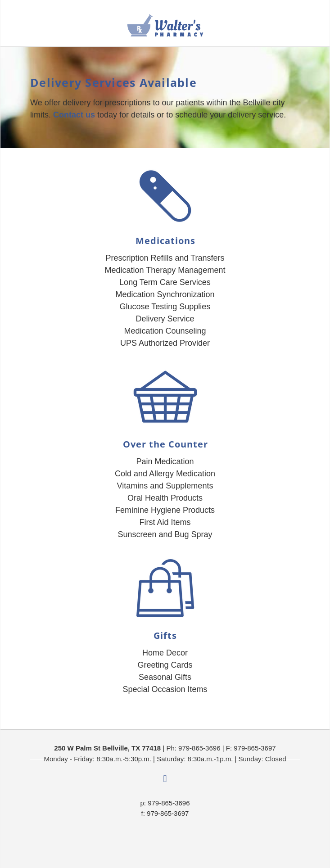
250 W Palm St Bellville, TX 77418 (107, 748)
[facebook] (165, 779)
